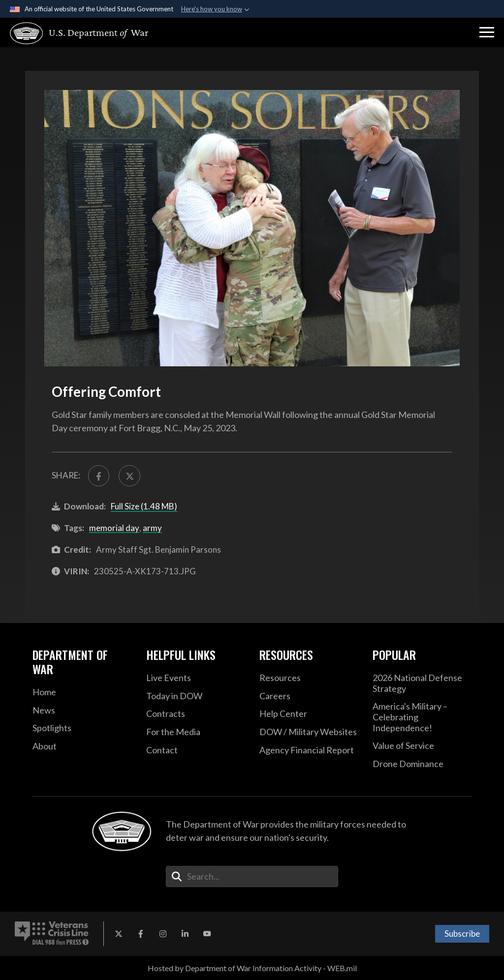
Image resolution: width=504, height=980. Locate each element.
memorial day (114, 528)
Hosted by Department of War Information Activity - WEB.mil (252, 968)
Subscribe (462, 934)
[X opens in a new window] (119, 934)
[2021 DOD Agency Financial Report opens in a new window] (309, 750)
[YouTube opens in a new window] (207, 934)
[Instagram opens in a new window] (163, 934)
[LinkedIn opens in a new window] (185, 934)
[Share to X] (129, 476)
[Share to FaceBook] (99, 476)
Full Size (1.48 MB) (144, 506)
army (152, 528)
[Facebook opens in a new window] (141, 934)
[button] (487, 32)
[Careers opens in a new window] (309, 696)
